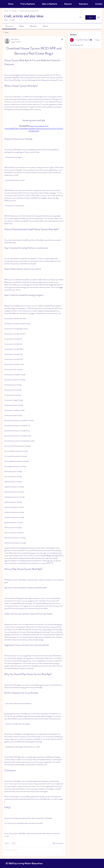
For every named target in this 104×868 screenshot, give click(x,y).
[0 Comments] (58, 843)
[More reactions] (13, 843)
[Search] (81, 17)
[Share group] (98, 17)
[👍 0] (7, 843)
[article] (34, 446)
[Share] (62, 39)
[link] (9, 26)
